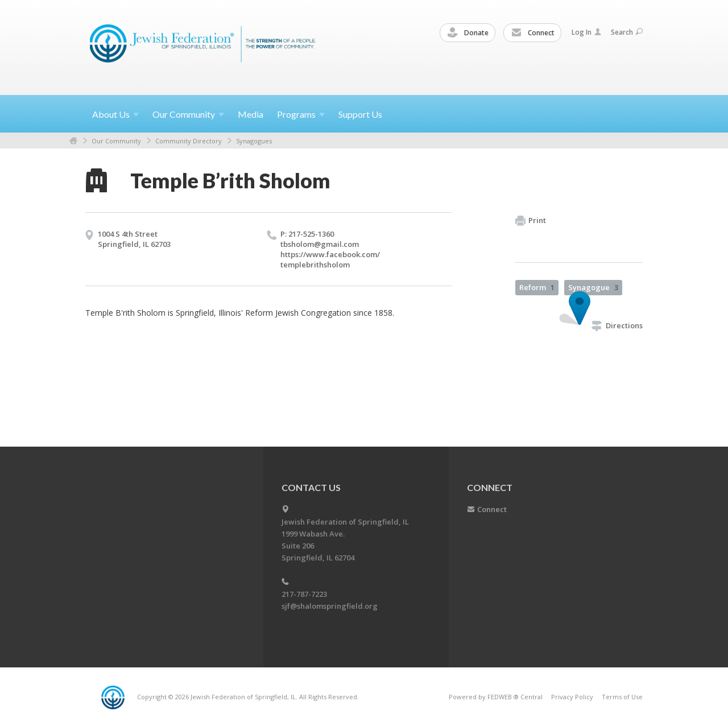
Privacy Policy (572, 697)
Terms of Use (622, 697)
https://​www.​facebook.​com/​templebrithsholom (330, 259)
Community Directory (189, 141)
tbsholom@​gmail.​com (320, 244)
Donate (468, 33)
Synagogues (254, 141)
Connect (533, 33)
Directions (617, 325)
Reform (537, 287)
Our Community (116, 141)
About (115, 114)
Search (627, 32)
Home (73, 141)
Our (188, 114)
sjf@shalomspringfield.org (330, 606)
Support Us (360, 114)
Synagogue (593, 287)
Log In (586, 32)
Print (531, 221)
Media (251, 114)
